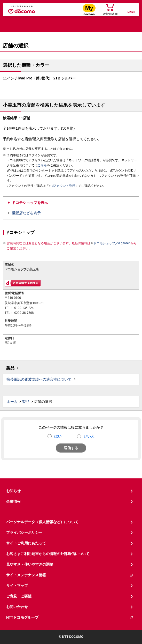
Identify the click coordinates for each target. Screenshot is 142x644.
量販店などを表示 (26, 213)
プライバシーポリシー (24, 532)
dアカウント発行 (62, 186)
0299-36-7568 (24, 313)
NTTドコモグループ (70, 617)
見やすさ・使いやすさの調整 (30, 564)
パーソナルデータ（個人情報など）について (42, 522)
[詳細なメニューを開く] (131, 10)
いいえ (89, 436)
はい (58, 436)
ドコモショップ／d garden (111, 243)
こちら (42, 165)
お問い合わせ (17, 607)
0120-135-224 (24, 308)
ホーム (12, 402)
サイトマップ (17, 586)
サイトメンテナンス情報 (70, 575)
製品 (10, 368)
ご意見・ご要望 (19, 596)
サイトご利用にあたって (26, 543)
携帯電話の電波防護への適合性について (39, 379)
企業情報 (13, 501)
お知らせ (13, 491)
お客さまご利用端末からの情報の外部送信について (48, 554)
